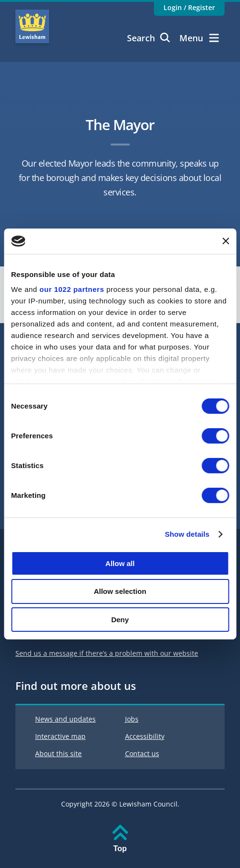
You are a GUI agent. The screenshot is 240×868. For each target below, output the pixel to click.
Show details (187, 534)
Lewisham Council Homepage (32, 26)
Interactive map (60, 736)
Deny (120, 620)
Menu (199, 38)
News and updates (65, 719)
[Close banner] (226, 241)
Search (148, 38)
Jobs (132, 719)
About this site (58, 753)
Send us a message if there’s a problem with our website (107, 653)
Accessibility (145, 736)
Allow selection (120, 591)
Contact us (142, 753)
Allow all (120, 563)
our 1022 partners (72, 289)
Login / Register (189, 7)
